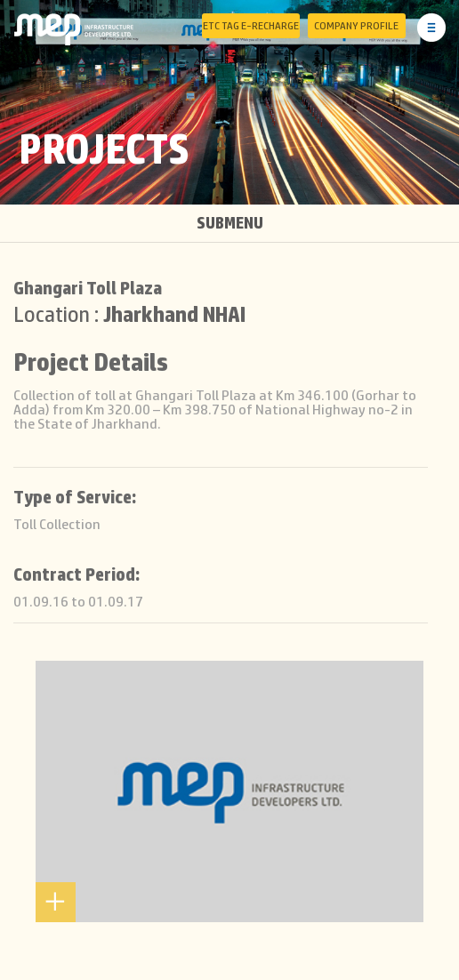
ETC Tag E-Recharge (251, 26)
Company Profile (356, 26)
